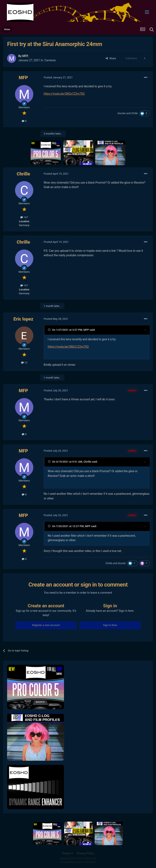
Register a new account (46, 625)
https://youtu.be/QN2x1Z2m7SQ (64, 94)
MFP (25, 56)
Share (111, 58)
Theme (67, 853)
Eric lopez (23, 319)
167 (24, 217)
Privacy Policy (85, 853)
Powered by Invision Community (78, 862)
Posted (58, 77)
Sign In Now (110, 625)
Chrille (134, 113)
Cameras (50, 60)
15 (24, 363)
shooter (122, 113)
